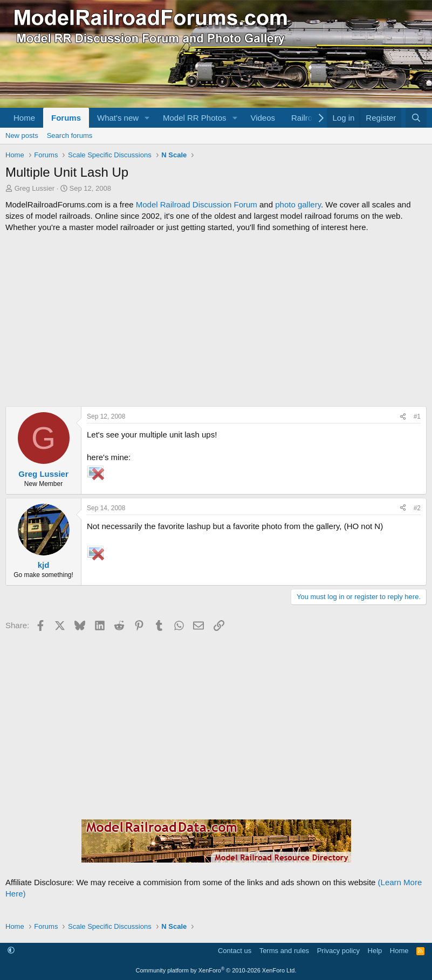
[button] (147, 118)
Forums (66, 118)
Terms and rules (284, 951)
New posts (22, 135)
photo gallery (298, 204)
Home (24, 118)
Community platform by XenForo (216, 970)
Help (375, 951)
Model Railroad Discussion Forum (197, 204)
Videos (263, 118)
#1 (417, 416)
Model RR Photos (195, 118)
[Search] (416, 118)
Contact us (235, 951)
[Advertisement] (216, 319)
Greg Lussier (35, 188)
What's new (118, 118)
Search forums (70, 135)
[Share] (403, 417)
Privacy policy (338, 951)
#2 (417, 508)
